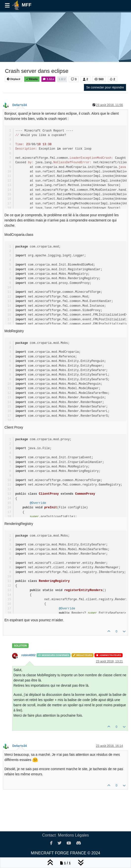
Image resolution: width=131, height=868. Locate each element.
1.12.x (48, 79)
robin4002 (29, 655)
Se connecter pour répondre (105, 87)
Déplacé (14, 79)
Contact (49, 835)
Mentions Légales (73, 835)
